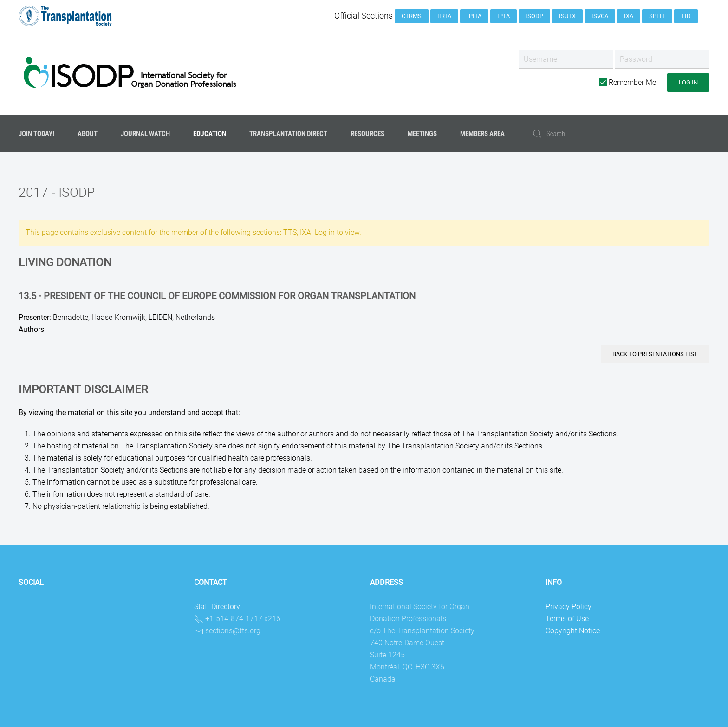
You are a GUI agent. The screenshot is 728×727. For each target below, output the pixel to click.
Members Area (482, 134)
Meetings (422, 134)
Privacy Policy (569, 607)
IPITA (474, 16)
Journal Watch (145, 134)
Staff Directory (217, 607)
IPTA (504, 16)
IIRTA (444, 16)
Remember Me (628, 82)
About (88, 134)
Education (210, 134)
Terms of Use (567, 619)
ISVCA (600, 16)
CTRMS (412, 16)
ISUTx (567, 16)
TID (686, 16)
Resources (367, 134)
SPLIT (657, 16)
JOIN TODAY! (36, 134)
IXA (629, 16)
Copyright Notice (573, 631)
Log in (688, 82)
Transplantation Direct (288, 134)
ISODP (534, 16)
